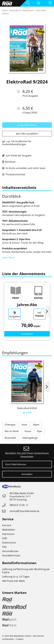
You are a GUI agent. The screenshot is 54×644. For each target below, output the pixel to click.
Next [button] (47, 311)
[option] (27, 311)
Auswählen (27, 334)
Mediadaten (9, 530)
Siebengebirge (30, 438)
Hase (24, 425)
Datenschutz (9, 543)
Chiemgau (10, 425)
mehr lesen (9, 257)
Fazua (28, 431)
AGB (4, 538)
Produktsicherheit (14, 174)
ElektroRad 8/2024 (27, 408)
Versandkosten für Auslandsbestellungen (17, 143)
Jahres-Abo (27, 305)
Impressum (8, 534)
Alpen (36, 425)
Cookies (20, 639)
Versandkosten (10, 551)
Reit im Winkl (12, 431)
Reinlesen (9, 162)
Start (5, 10)
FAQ (4, 547)
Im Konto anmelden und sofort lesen (24, 168)
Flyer (40, 431)
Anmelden (27, 474)
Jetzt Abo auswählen (27, 134)
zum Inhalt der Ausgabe (17, 155)
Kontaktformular (11, 555)
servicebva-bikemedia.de (24, 511)
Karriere (7, 525)
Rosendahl (10, 438)
